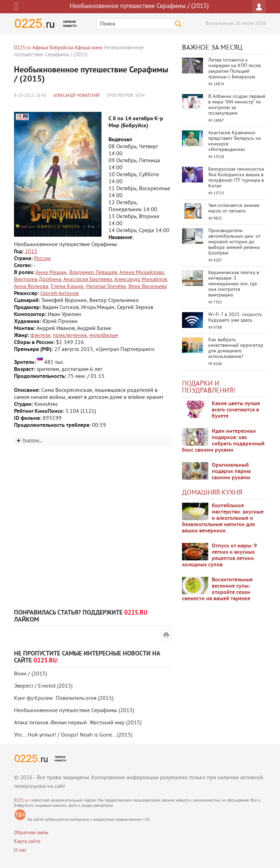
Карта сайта (27, 842)
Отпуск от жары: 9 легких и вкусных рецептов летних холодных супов (219, 555)
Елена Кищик (67, 287)
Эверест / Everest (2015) (43, 686)
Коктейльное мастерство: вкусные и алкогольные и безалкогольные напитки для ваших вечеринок (223, 518)
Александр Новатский (77, 96)
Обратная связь (31, 833)
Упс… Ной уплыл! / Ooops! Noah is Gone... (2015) (73, 735)
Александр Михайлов (141, 280)
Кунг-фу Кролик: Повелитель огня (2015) (64, 698)
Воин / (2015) (30, 674)
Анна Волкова (31, 287)
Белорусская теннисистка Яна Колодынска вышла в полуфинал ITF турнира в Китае (236, 178)
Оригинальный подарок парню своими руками (231, 472)
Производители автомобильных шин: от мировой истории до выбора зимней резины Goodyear (234, 242)
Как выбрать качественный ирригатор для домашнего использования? (236, 348)
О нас (20, 850)
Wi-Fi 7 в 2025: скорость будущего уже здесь (235, 318)
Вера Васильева (148, 287)
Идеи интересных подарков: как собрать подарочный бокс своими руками (223, 441)
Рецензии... (32, 440)
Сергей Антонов (59, 294)
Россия (42, 259)
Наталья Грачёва (106, 287)
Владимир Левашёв (93, 273)
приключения (70, 336)
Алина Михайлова (142, 273)
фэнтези (40, 336)
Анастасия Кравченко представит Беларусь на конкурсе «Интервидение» (234, 141)
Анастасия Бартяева (88, 280)
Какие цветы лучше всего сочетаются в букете (236, 410)
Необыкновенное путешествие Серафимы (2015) (74, 711)
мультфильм (104, 336)
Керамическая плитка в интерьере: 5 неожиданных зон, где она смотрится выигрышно (234, 284)
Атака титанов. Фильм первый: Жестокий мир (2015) (78, 723)
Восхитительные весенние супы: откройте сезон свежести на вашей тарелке (217, 589)
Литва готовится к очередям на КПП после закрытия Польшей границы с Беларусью (234, 69)
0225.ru (21, 801)
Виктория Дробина (38, 280)
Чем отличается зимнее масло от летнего (234, 209)
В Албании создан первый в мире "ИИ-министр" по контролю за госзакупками (237, 105)
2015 (31, 252)
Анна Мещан (51, 273)
